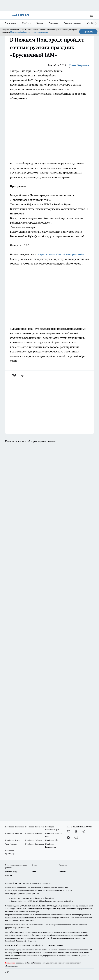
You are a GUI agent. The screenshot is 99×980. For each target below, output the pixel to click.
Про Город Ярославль (34, 844)
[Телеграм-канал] (84, 832)
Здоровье (53, 23)
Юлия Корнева (79, 65)
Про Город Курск (12, 840)
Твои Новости (11, 844)
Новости (62, 872)
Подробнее (33, 941)
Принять (88, 32)
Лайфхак (27, 23)
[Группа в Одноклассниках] (76, 832)
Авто (34, 872)
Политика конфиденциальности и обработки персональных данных (34, 945)
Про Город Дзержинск (15, 827)
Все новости (11, 23)
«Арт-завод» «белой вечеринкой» (61, 254)
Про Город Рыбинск (34, 840)
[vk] (14, 376)
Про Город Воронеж (14, 833)
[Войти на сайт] (91, 15)
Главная (8, 875)
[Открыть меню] (6, 15)
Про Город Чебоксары (34, 827)
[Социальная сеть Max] (76, 838)
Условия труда (11, 872)
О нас (34, 865)
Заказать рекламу (72, 23)
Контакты (63, 865)
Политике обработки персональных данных (29, 32)
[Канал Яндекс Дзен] (69, 838)
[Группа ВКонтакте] (69, 832)
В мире (40, 23)
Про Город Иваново (34, 833)
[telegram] (24, 376)
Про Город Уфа (52, 840)
